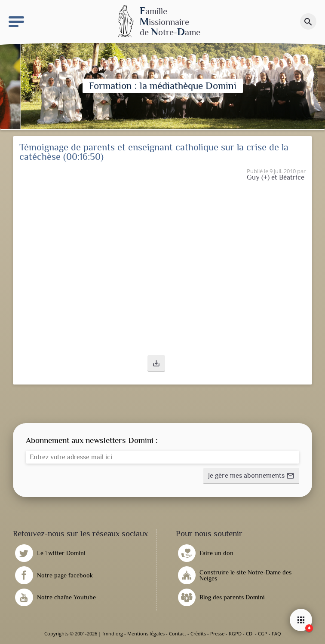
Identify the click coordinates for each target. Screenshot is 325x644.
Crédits (198, 633)
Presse (217, 633)
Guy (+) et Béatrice (276, 177)
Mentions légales (146, 633)
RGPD (235, 633)
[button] (156, 363)
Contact (178, 633)
